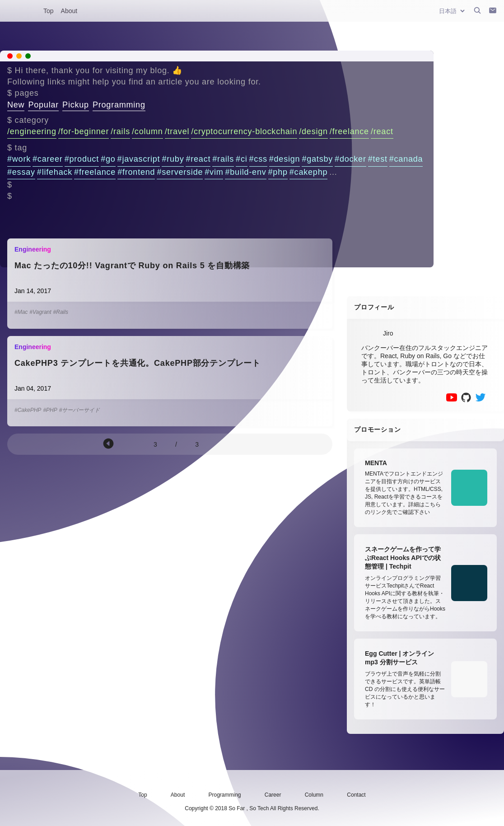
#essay (21, 172)
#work (19, 159)
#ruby (173, 159)
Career (273, 795)
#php (278, 172)
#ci (241, 159)
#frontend (136, 172)
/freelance (349, 131)
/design (313, 131)
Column (314, 795)
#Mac (21, 312)
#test (378, 159)
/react (382, 131)
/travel (177, 131)
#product (82, 159)
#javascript (139, 159)
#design (285, 159)
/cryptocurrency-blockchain (244, 131)
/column (147, 131)
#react (198, 159)
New (16, 105)
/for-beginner (84, 131)
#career (48, 159)
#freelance (95, 172)
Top (49, 11)
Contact (356, 795)
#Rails (61, 312)
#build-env (245, 172)
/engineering (32, 131)
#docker (350, 159)
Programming (119, 105)
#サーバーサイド (80, 410)
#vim (214, 172)
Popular (43, 105)
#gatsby (317, 159)
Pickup (76, 105)
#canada (406, 159)
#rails (223, 159)
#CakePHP (28, 410)
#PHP (50, 410)
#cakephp (308, 172)
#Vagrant (40, 312)
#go (108, 159)
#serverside (180, 172)
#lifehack (55, 172)
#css (258, 159)
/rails (120, 131)
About (69, 11)
